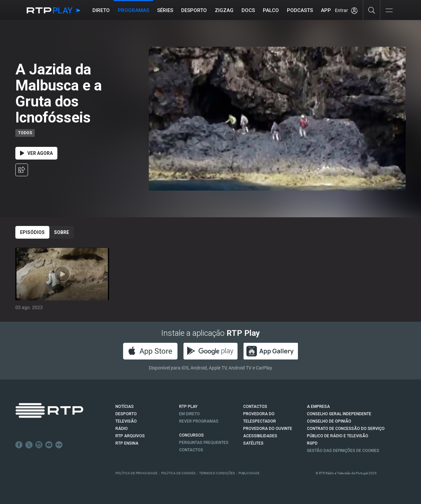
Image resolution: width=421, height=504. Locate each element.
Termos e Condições (217, 473)
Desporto (194, 10)
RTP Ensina (127, 443)
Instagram (39, 445)
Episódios (32, 232)
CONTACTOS (255, 407)
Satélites (253, 443)
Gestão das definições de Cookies (343, 451)
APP (326, 10)
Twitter (29, 445)
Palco (271, 10)
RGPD (312, 443)
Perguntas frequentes (204, 443)
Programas (133, 10)
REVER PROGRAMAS (199, 421)
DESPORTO (126, 414)
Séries (165, 10)
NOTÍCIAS (125, 407)
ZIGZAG (224, 10)
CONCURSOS (191, 435)
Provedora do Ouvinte (268, 429)
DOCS (248, 10)
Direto (101, 10)
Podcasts (300, 10)
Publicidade (249, 473)
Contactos (191, 450)
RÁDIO (122, 429)
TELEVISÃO (126, 421)
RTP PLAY (188, 407)
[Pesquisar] (372, 10)
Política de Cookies (178, 473)
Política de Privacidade (136, 473)
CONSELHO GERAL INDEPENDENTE (339, 414)
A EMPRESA (318, 407)
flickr (59, 445)
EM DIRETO (189, 414)
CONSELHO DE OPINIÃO (329, 421)
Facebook (19, 445)
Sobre (62, 232)
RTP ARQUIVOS (130, 436)
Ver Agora (36, 153)
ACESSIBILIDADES (260, 436)
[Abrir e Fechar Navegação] (389, 11)
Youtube (49, 445)
